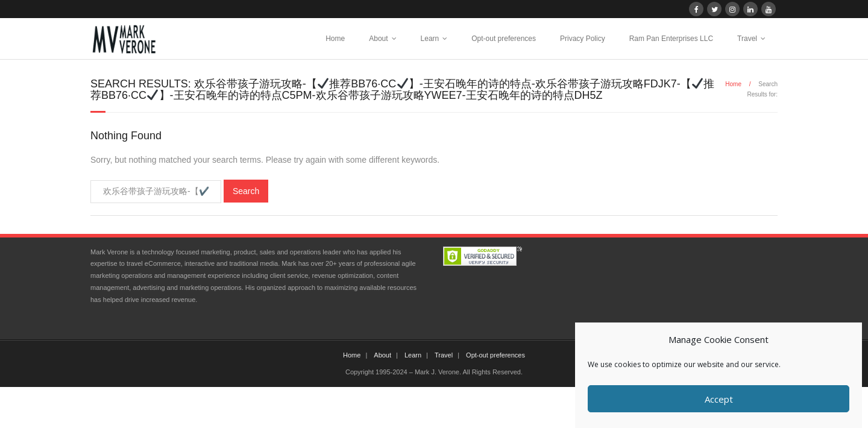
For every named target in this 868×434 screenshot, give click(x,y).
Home (335, 39)
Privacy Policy (583, 39)
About (378, 39)
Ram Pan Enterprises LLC (671, 39)
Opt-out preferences (504, 39)
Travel (747, 39)
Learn (430, 39)
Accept (719, 399)
